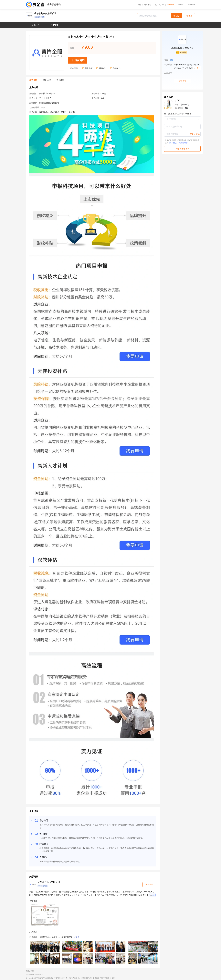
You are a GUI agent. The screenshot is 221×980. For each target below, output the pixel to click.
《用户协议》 (173, 143)
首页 (139, 5)
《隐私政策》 (183, 143)
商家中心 (181, 5)
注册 (193, 5)
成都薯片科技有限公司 (45, 14)
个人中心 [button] (159, 5)
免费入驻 (171, 5)
